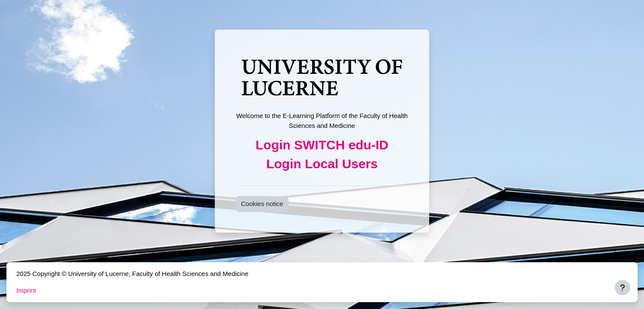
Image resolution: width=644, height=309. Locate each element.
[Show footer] (623, 288)
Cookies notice (262, 204)
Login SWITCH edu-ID (322, 145)
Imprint (26, 290)
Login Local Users (322, 164)
